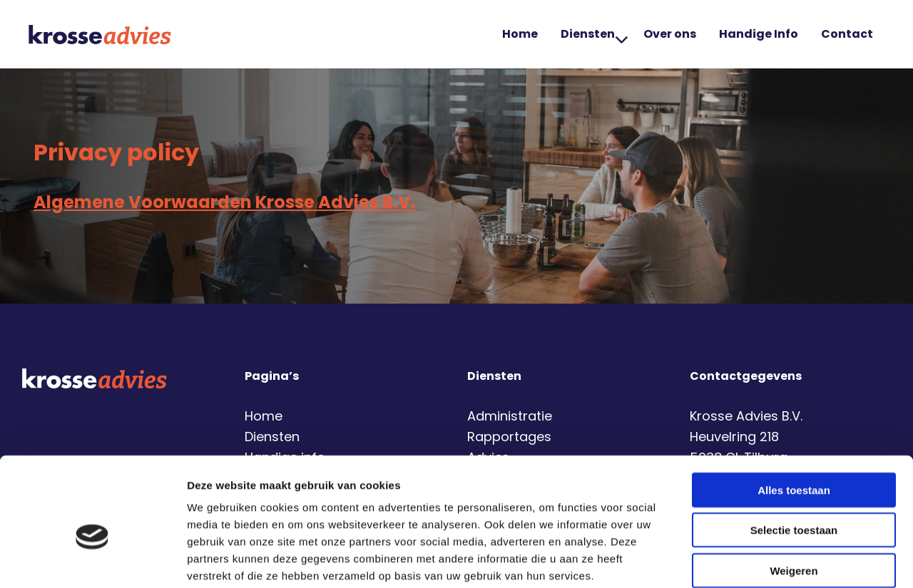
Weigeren (794, 497)
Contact (847, 34)
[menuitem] (520, 34)
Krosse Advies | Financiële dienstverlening (100, 34)
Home (520, 34)
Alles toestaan (794, 417)
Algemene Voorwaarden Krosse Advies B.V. (225, 202)
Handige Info (759, 34)
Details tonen (771, 560)
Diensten (594, 34)
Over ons (670, 34)
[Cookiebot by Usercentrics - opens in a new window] (92, 560)
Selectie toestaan (794, 457)
